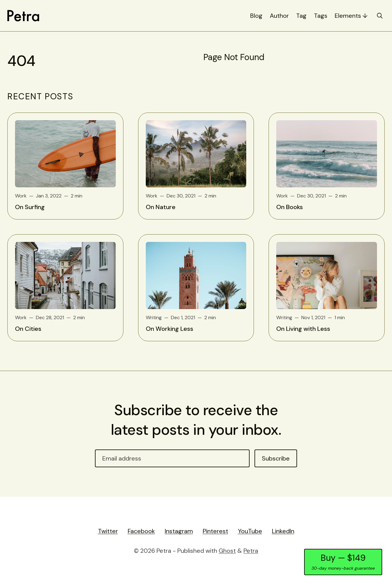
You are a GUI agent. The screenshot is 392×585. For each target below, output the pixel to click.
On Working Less (170, 329)
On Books (290, 207)
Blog (256, 16)
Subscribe (276, 458)
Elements (348, 16)
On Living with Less (303, 329)
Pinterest (215, 531)
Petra (251, 551)
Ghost (227, 551)
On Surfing (30, 207)
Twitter (108, 531)
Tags (321, 16)
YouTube (250, 531)
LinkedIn (283, 531)
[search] (380, 16)
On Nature (161, 207)
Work (21, 196)
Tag (301, 16)
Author (279, 16)
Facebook (141, 531)
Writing (154, 317)
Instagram (179, 531)
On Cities (28, 329)
